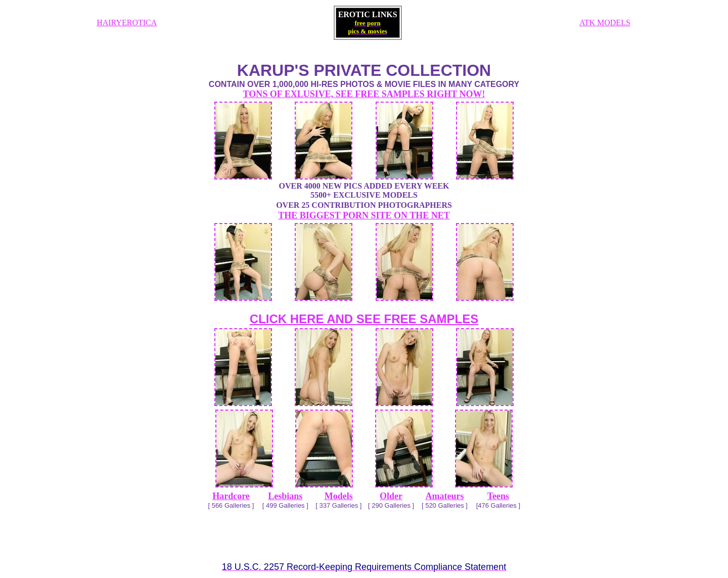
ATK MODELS (605, 23)
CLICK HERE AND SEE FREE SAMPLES (364, 319)
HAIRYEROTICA (127, 23)
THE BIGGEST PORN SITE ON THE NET (364, 215)
